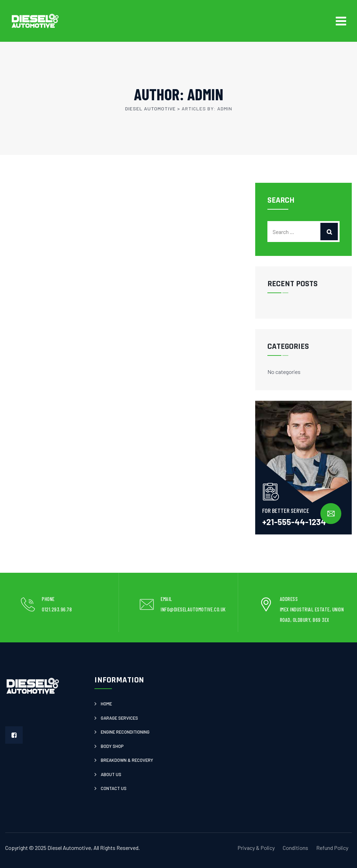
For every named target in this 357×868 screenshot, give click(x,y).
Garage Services (119, 718)
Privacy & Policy (256, 848)
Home (106, 704)
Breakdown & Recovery (127, 760)
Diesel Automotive (69, 848)
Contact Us (114, 788)
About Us (111, 774)
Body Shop (112, 746)
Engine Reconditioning (125, 732)
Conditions (295, 848)
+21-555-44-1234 (294, 522)
